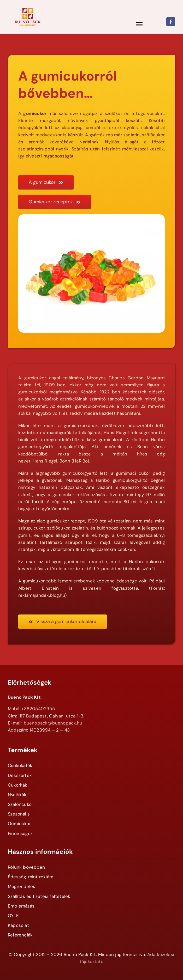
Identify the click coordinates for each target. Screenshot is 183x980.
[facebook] (171, 22)
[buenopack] (28, 5)
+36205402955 (38, 709)
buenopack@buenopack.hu (53, 723)
